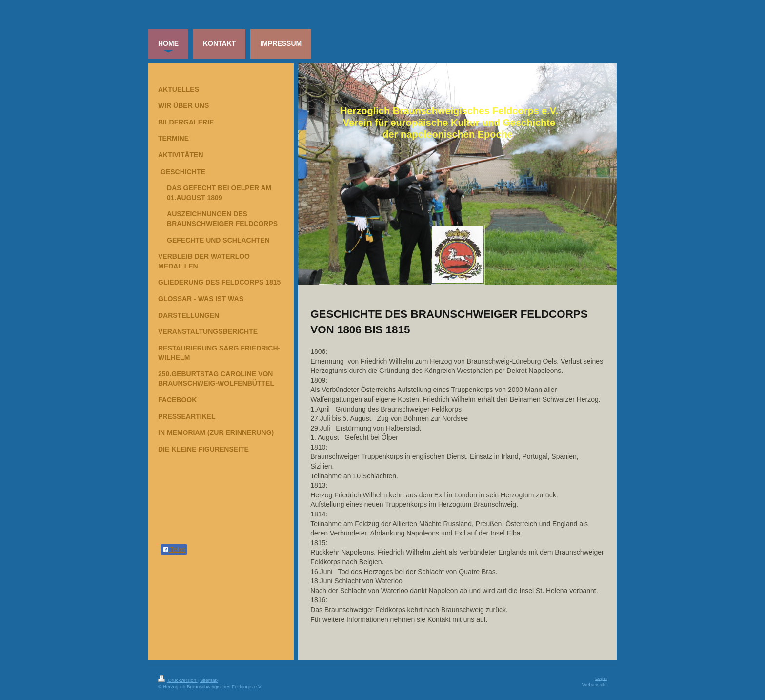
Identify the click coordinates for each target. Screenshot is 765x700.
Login (601, 678)
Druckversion (178, 680)
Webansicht (594, 685)
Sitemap (209, 680)
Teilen (174, 550)
